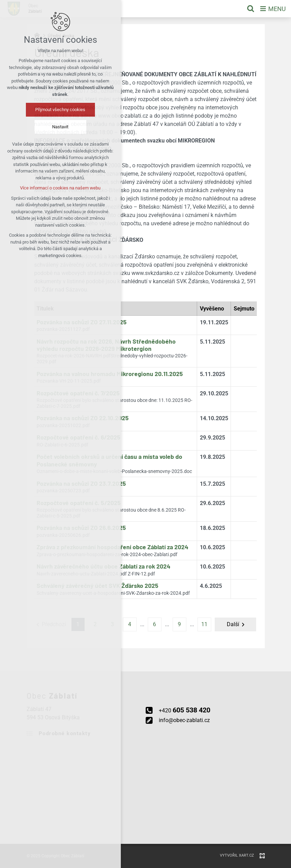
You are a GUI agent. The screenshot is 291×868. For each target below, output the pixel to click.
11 (204, 624)
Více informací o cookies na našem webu (44, 188)
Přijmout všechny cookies (44, 110)
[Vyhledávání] (251, 9)
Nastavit (44, 127)
